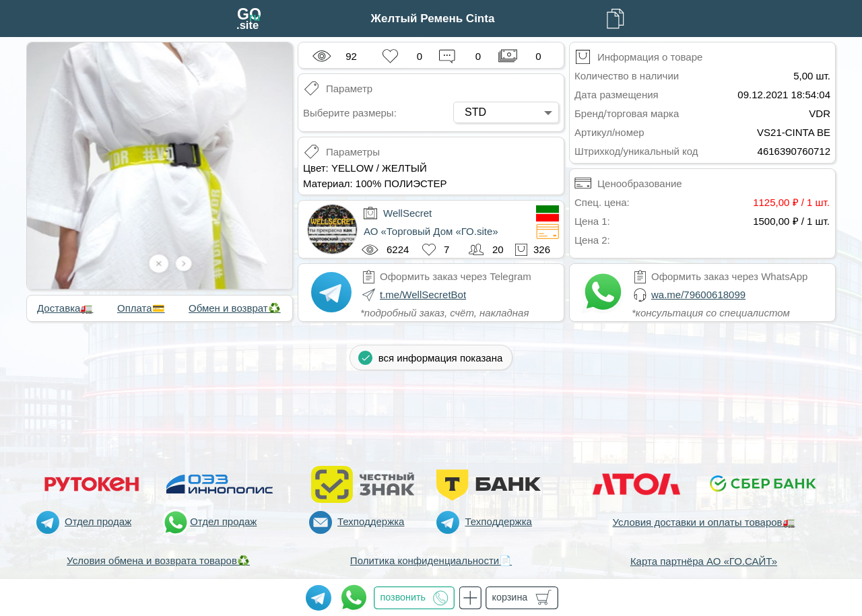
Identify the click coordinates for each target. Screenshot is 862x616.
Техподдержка (371, 521)
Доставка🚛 (65, 308)
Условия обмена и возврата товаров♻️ (158, 560)
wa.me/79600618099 (698, 295)
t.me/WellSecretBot (423, 295)
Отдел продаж (98, 521)
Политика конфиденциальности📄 (431, 560)
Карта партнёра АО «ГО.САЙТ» (704, 561)
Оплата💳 (141, 308)
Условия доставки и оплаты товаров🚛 (703, 522)
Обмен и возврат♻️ (235, 308)
